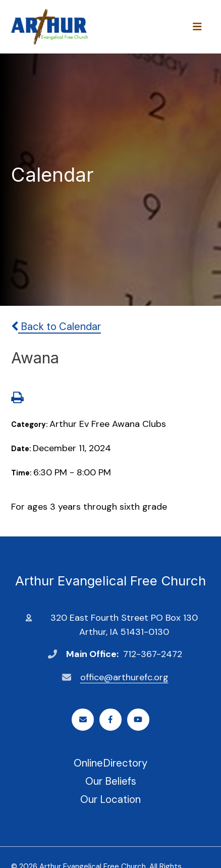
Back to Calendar (56, 327)
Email (83, 719)
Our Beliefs (111, 781)
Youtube (138, 719)
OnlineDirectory (111, 763)
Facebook (110, 719)
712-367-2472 (153, 654)
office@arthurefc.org (124, 677)
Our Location (111, 799)
